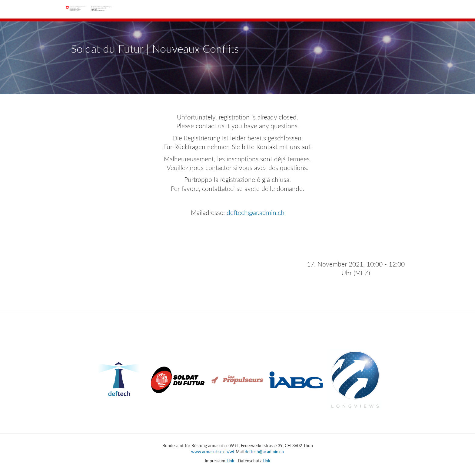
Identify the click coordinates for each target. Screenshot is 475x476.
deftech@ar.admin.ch (256, 212)
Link (230, 461)
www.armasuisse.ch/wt (213, 452)
